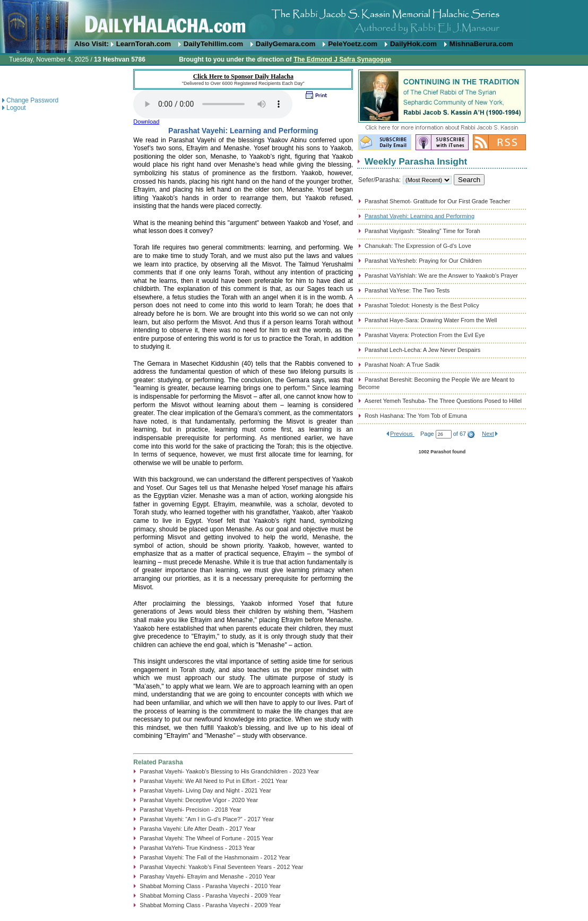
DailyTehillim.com (213, 44)
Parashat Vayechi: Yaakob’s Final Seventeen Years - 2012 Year (221, 867)
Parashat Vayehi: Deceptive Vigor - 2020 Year (199, 800)
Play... (213, 104)
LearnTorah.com (144, 44)
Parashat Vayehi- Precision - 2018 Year (190, 810)
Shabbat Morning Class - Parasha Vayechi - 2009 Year (210, 896)
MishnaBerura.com (481, 44)
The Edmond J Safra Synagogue (342, 59)
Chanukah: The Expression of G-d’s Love (418, 246)
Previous (402, 434)
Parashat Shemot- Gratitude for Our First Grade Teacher (437, 201)
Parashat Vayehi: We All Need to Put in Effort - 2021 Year (213, 781)
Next (488, 434)
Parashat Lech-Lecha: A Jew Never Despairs (422, 350)
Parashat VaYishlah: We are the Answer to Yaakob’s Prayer (441, 276)
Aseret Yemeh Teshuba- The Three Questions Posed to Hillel (443, 401)
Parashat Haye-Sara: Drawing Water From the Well (431, 320)
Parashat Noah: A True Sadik (402, 365)
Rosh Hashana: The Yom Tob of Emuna (416, 416)
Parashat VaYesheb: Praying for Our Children (423, 261)
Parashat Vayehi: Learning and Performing (420, 216)
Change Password (32, 100)
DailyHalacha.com (294, 20)
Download (146, 122)
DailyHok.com (413, 44)
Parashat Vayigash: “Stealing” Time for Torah (422, 231)
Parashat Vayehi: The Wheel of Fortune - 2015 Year (206, 838)
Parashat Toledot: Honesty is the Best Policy (422, 305)
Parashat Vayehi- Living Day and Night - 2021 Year (205, 790)
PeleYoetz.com (353, 44)
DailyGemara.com (286, 44)
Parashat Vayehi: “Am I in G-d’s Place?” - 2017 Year (207, 819)
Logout (16, 108)
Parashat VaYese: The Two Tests (407, 290)
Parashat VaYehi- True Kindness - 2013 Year (197, 848)
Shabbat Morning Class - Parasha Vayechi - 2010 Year (210, 886)
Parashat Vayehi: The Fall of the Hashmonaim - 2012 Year (215, 857)
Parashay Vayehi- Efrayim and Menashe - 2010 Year (207, 876)
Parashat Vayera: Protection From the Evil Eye (425, 335)
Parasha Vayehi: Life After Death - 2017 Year (197, 829)
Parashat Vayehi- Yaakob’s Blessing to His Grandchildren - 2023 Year (229, 771)
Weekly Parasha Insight (416, 161)
